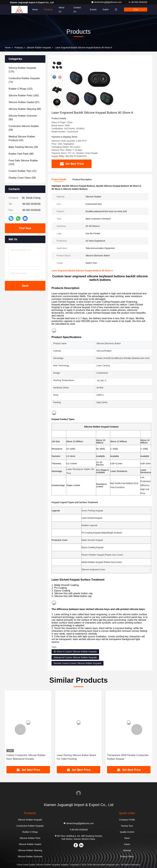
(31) (23, 171)
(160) (24, 95)
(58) (22, 178)
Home (35, 10)
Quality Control (127, 832)
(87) (24, 102)
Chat (136, 10)
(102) (21, 89)
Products (48, 10)
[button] (57, 106)
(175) (22, 70)
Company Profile (127, 820)
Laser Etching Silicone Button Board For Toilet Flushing (76, 757)
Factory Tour (127, 826)
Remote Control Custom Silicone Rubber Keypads (78, 663)
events (93, 10)
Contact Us (77, 10)
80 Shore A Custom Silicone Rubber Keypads (75, 652)
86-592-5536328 (138, 2)
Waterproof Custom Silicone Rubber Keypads (75, 657)
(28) (24, 128)
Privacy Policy (127, 856)
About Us (62, 10)
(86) (25, 109)
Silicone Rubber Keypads (39, 48)
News (127, 838)
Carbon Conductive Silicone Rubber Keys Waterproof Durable (26, 757)
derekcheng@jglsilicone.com (107, 2)
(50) (22, 138)
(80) (23, 118)
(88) (21, 154)
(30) (23, 147)
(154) (23, 162)
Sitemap (127, 850)
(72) (24, 80)
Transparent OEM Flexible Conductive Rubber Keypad (128, 757)
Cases (127, 844)
